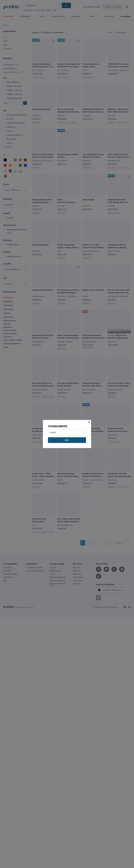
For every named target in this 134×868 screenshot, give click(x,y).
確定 (67, 440)
